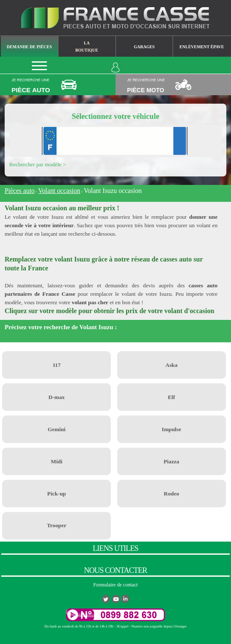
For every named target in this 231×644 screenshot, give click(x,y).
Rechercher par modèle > (38, 164)
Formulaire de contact (115, 585)
